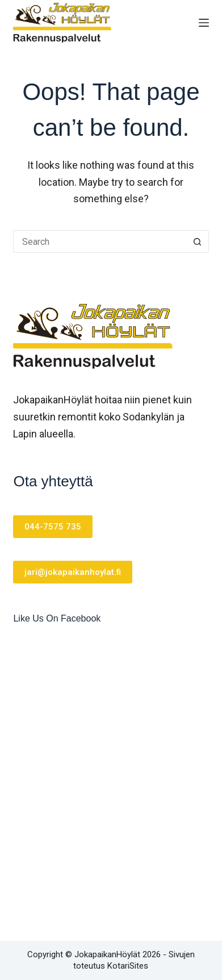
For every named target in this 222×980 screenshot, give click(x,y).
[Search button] (198, 241)
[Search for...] (99, 241)
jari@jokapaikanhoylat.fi (73, 572)
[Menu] (204, 23)
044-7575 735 (53, 527)
